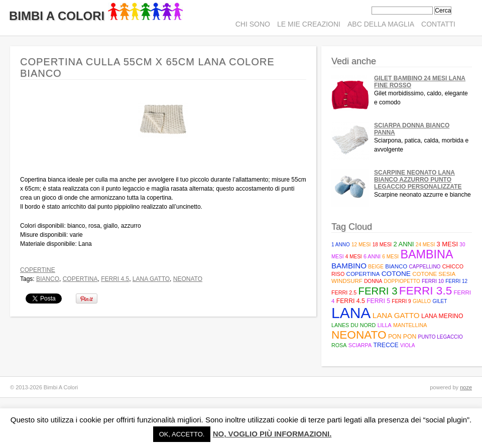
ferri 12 (456, 281)
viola (407, 345)
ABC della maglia (381, 24)
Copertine (38, 270)
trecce (386, 345)
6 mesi (390, 257)
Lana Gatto (151, 279)
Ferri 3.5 (426, 291)
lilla (385, 325)
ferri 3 (378, 291)
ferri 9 (401, 301)
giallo (422, 301)
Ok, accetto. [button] (182, 434)
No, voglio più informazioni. (272, 434)
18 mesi (382, 245)
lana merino (442, 316)
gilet (440, 301)
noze (466, 387)
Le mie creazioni (309, 24)
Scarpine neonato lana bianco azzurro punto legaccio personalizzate (418, 180)
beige (376, 267)
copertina (80, 279)
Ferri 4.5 (115, 279)
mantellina (410, 325)
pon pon (402, 337)
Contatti (438, 24)
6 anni (372, 256)
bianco (48, 279)
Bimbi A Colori (96, 16)
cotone (396, 274)
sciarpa (360, 345)
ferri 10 (433, 281)
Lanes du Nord (353, 325)
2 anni (403, 244)
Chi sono (253, 24)
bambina (427, 254)
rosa (339, 345)
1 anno (341, 245)
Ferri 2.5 (344, 292)
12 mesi (361, 245)
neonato (188, 279)
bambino (349, 266)
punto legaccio (441, 337)
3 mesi (447, 244)
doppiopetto (402, 281)
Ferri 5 (378, 301)
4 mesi (354, 257)
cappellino (425, 267)
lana (351, 313)
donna (373, 281)
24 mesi (425, 245)
